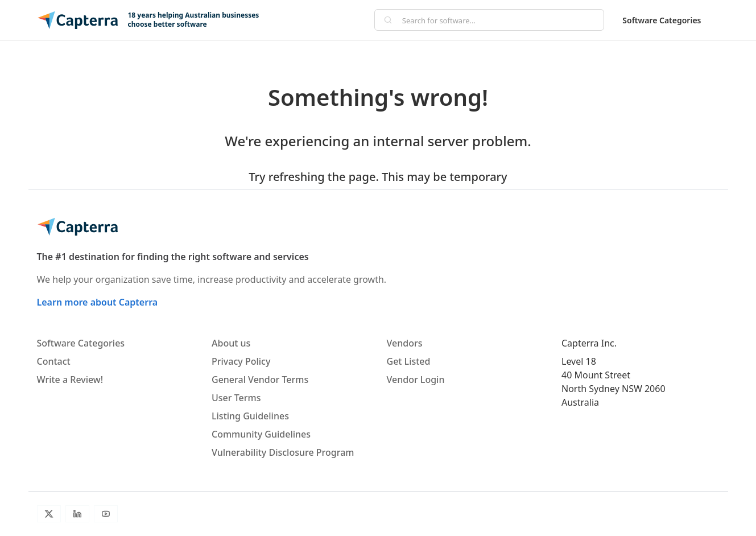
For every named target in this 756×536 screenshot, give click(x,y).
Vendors (405, 343)
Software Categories (662, 20)
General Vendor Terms (260, 380)
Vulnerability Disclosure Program (283, 452)
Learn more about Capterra (98, 302)
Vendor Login (416, 380)
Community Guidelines (261, 434)
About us (231, 343)
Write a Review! (70, 380)
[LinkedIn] (77, 514)
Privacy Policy (241, 361)
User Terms (236, 398)
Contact (54, 361)
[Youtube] (106, 514)
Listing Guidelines (250, 416)
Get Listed (409, 361)
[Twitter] (49, 514)
